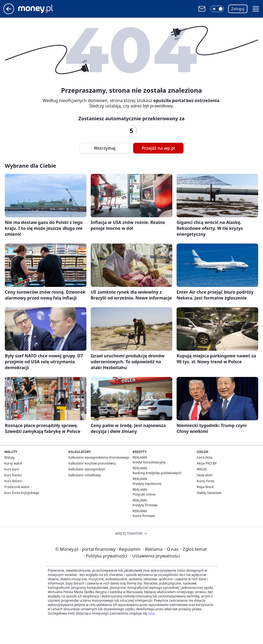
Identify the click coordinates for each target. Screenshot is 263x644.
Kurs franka (13, 475)
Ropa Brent (205, 487)
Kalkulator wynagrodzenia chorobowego (99, 457)
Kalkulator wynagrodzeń (87, 469)
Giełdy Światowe (209, 493)
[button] (217, 9)
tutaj (151, 613)
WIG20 (202, 469)
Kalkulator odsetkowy (85, 475)
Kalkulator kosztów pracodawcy (92, 463)
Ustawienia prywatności (155, 556)
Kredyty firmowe (145, 505)
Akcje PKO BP (207, 463)
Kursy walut (13, 463)
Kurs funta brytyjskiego (22, 493)
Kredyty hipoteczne (147, 484)
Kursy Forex (206, 481)
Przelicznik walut (17, 487)
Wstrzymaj (105, 148)
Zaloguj (238, 9)
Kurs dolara (13, 481)
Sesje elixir (205, 475)
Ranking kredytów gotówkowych (157, 473)
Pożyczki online (144, 494)
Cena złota (205, 457)
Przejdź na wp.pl (158, 148)
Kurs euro (12, 469)
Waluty (10, 457)
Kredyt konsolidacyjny (149, 462)
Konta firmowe (144, 516)
